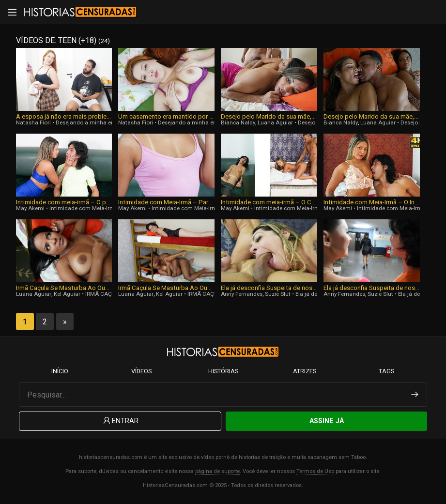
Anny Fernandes (242, 294)
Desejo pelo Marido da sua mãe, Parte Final (269, 116)
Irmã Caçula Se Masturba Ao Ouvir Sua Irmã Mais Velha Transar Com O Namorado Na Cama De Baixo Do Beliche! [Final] (64, 288)
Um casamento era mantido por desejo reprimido (166, 116)
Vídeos (141, 371)
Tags (386, 371)
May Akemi (30, 208)
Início (60, 371)
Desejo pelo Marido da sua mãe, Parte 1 (372, 116)
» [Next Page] (65, 322)
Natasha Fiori (33, 122)
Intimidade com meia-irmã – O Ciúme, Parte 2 (269, 202)
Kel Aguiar (67, 294)
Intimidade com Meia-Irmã (84, 208)
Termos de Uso (315, 471)
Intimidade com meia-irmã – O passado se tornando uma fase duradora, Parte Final (64, 202)
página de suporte (217, 471)
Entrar (120, 421)
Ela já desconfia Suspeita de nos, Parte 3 (269, 288)
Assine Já (327, 421)
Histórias (223, 371)
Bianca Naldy (238, 122)
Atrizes (305, 371)
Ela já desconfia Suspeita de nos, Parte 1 (372, 288)
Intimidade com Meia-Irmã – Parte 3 (166, 202)
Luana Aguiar (275, 122)
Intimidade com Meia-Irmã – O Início (372, 202)
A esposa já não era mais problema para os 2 (64, 116)
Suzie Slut (278, 294)
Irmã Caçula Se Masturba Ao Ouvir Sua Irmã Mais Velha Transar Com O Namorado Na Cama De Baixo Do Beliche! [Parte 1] (166, 288)
